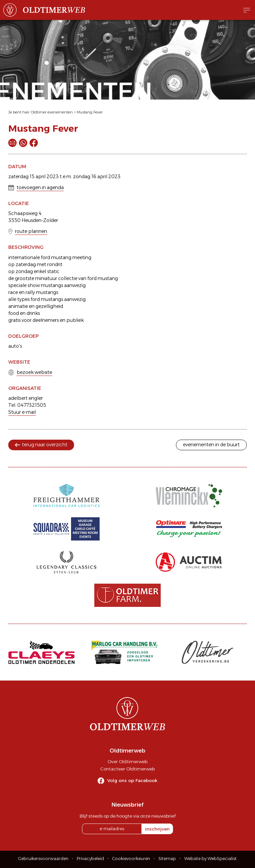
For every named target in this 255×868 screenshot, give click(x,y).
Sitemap (167, 859)
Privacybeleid (90, 859)
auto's (15, 346)
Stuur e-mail (22, 412)
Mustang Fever (90, 112)
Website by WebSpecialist (211, 859)
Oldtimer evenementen (52, 112)
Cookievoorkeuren (131, 859)
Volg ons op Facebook (132, 780)
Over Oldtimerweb (127, 761)
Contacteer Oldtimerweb (127, 769)
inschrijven (157, 829)
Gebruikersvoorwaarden (43, 859)
